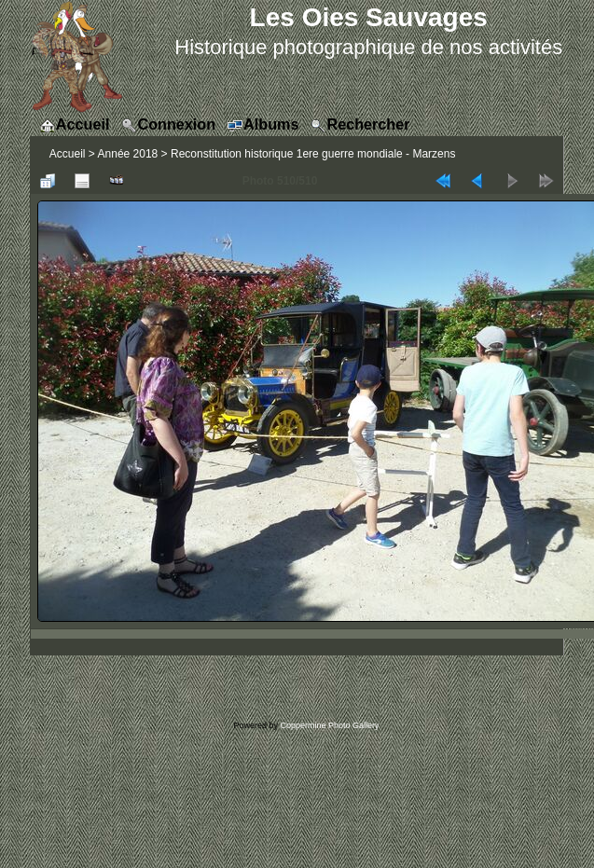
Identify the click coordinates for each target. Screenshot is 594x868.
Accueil (68, 154)
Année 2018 (128, 154)
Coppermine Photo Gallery (329, 725)
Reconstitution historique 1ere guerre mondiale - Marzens (313, 154)
